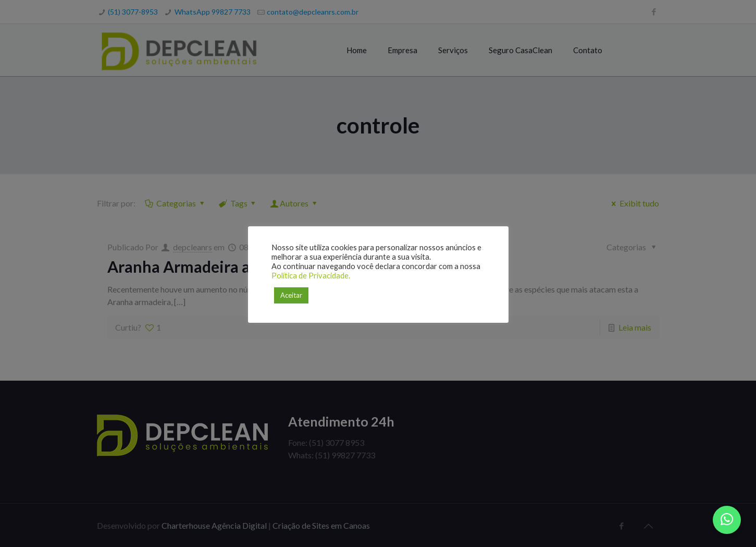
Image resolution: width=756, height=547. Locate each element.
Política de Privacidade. (311, 276)
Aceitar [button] (291, 295)
